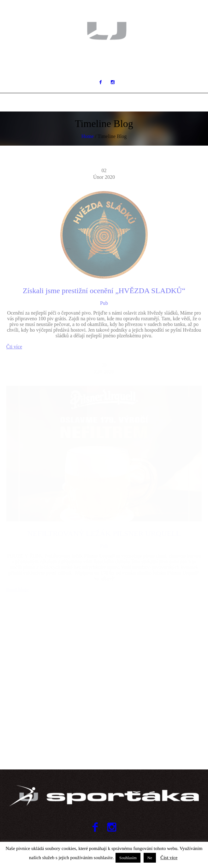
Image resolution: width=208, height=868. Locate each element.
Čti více (14, 347)
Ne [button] (150, 858)
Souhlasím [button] (128, 858)
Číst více (169, 858)
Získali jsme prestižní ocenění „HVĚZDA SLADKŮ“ (104, 291)
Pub (104, 303)
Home (88, 136)
